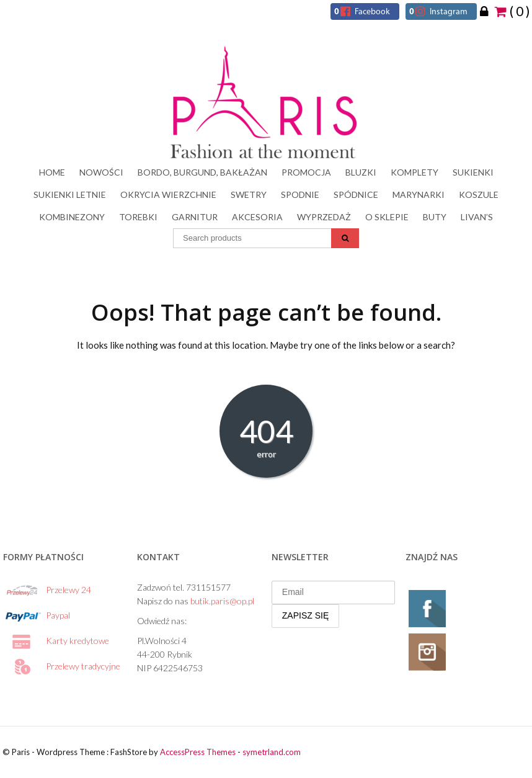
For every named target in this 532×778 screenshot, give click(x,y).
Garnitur (195, 217)
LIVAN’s (477, 217)
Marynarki (419, 194)
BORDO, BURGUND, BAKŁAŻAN (202, 172)
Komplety (415, 172)
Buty (435, 217)
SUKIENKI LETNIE (70, 194)
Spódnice (356, 194)
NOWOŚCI (101, 172)
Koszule (479, 194)
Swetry (249, 194)
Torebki (138, 217)
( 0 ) (512, 11)
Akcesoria (257, 217)
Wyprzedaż (324, 217)
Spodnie (300, 194)
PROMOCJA (306, 172)
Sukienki (473, 172)
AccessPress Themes (198, 752)
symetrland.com (272, 752)
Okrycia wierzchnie (168, 194)
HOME (52, 172)
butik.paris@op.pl (222, 601)
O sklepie (387, 217)
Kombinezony (72, 217)
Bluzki (361, 172)
